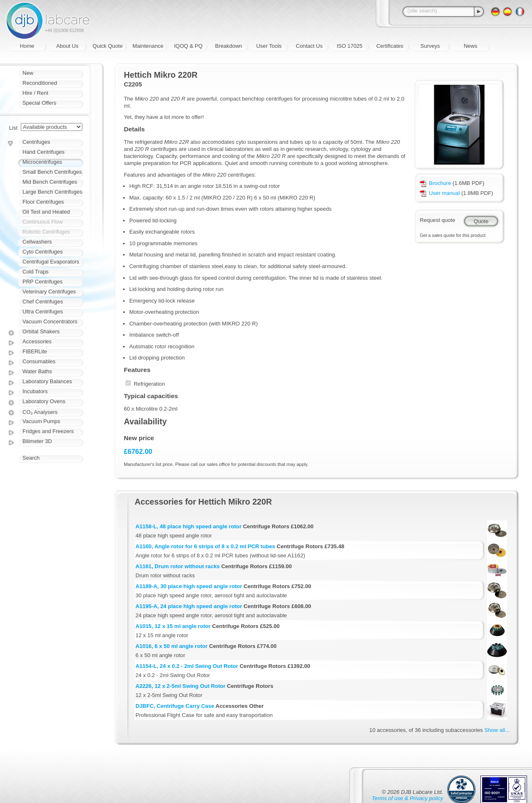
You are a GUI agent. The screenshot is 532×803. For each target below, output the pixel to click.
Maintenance (148, 46)
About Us (67, 46)
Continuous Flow (43, 222)
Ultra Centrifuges (43, 312)
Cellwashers (37, 242)
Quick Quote (108, 46)
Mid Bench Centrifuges (50, 182)
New (28, 73)
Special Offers (39, 103)
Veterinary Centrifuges (49, 292)
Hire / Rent (35, 93)
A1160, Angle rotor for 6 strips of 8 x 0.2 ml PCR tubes (205, 546)
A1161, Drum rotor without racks (178, 566)
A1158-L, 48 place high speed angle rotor (188, 526)
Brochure (435, 183)
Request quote (437, 220)
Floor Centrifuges (43, 202)
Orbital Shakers (41, 331)
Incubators (35, 391)
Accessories (37, 341)
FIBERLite (35, 351)
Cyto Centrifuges (43, 252)
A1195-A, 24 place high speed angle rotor (189, 606)
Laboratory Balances (47, 381)
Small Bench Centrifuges (52, 172)
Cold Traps (36, 272)
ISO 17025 (350, 46)
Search (31, 458)
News (471, 46)
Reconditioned (40, 83)
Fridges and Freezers (48, 431)
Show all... (497, 730)
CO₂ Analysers (40, 412)
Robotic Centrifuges (46, 232)
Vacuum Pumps (41, 421)
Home (27, 46)
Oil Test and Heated (46, 212)
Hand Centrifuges (43, 152)
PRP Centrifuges (43, 282)
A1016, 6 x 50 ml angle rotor (171, 646)
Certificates (390, 46)
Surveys (430, 46)
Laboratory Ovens (44, 401)
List (13, 128)
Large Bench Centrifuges (52, 192)
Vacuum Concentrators (50, 321)
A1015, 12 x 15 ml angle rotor (173, 626)
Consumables (39, 361)
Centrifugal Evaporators (51, 262)
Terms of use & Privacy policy (408, 798)
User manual (440, 193)
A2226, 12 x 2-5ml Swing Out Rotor (180, 686)
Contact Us (309, 46)
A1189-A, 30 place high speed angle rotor (189, 586)
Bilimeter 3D (37, 441)
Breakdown (228, 46)
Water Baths (37, 371)
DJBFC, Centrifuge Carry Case (175, 706)
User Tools (269, 46)
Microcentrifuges (42, 162)
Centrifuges (36, 142)
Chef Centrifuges (43, 302)
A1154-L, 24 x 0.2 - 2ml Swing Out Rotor (187, 666)
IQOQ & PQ (188, 46)
